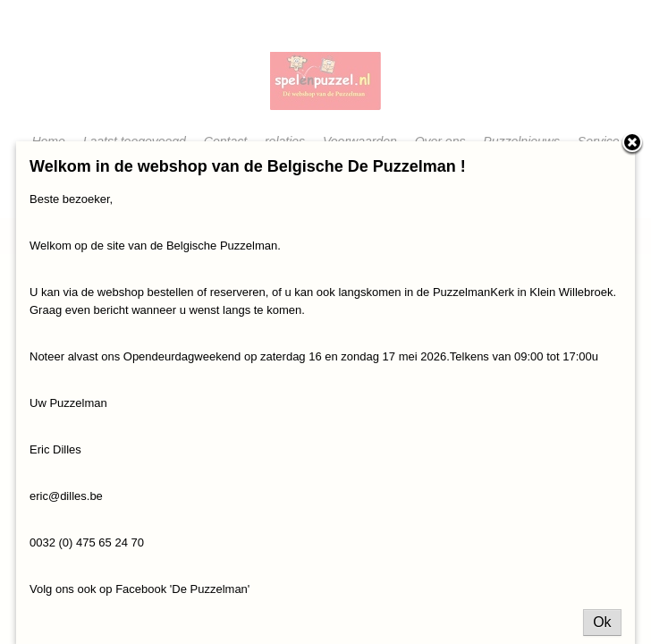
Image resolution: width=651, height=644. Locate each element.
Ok (602, 622)
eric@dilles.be (66, 496)
